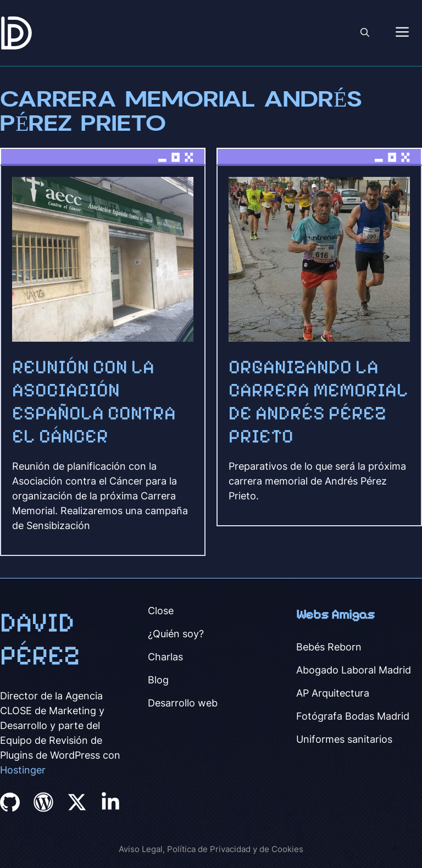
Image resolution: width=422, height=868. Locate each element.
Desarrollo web (183, 703)
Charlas (165, 657)
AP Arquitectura (333, 693)
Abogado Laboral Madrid (354, 670)
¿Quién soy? (176, 634)
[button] (365, 33)
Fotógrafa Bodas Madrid (353, 716)
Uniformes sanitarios (344, 739)
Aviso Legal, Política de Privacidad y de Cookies (211, 849)
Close (161, 611)
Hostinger (23, 770)
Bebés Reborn (329, 647)
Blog (158, 680)
